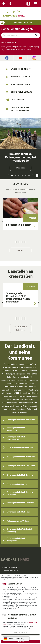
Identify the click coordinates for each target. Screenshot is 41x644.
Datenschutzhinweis (20, 633)
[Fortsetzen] (37, 176)
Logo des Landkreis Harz (17, 12)
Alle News (21, 250)
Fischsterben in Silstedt (19, 225)
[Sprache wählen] (16, 639)
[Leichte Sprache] (10, 4)
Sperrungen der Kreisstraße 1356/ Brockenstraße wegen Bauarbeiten (18, 297)
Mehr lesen (21, 168)
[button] (9, 175)
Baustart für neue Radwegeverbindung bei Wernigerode (21, 157)
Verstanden (20, 641)
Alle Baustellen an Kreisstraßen (20, 328)
